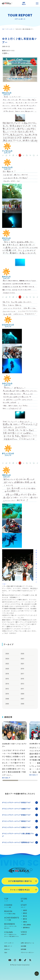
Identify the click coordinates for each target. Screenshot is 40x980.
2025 (23, 654)
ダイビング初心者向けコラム (11, 936)
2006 (7, 704)
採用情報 (23, 949)
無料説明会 (31, 3)
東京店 (25, 916)
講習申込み (24, 3)
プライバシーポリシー (27, 952)
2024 (7, 659)
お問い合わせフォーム (27, 943)
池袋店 (25, 910)
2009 (23, 694)
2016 (7, 679)
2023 (23, 659)
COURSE (12, 906)
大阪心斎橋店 (27, 925)
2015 (22, 679)
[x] (30, 960)
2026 (7, 654)
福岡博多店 (26, 927)
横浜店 (25, 919)
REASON (12, 912)
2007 (23, 699)
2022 (7, 664)
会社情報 (23, 946)
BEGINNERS (12, 926)
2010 (7, 694)
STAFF (28, 906)
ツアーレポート (10, 29)
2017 (22, 674)
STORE (28, 900)
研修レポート (8, 946)
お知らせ (7, 949)
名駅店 (25, 922)
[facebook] (20, 960)
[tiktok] (25, 960)
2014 (7, 684)
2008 (7, 699)
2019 (22, 669)
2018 (7, 674)
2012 (7, 689)
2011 (22, 689)
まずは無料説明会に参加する (20, 881)
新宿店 (25, 913)
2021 (22, 664)
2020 (7, 669)
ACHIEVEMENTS (12, 919)
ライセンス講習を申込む (20, 890)
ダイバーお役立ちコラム (10, 934)
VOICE (28, 933)
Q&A (6, 952)
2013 (22, 684)
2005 (23, 704)
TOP (3, 29)
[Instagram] (15, 960)
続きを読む (5, 778)
